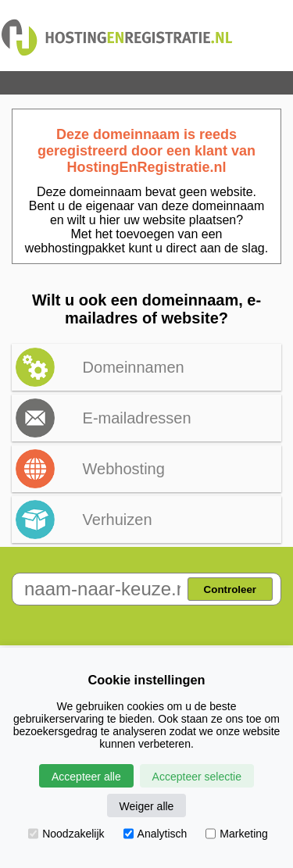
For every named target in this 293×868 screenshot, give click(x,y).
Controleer (230, 589)
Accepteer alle (86, 777)
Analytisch (155, 834)
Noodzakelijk (66, 834)
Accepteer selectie (197, 777)
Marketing (236, 834)
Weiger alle (147, 806)
